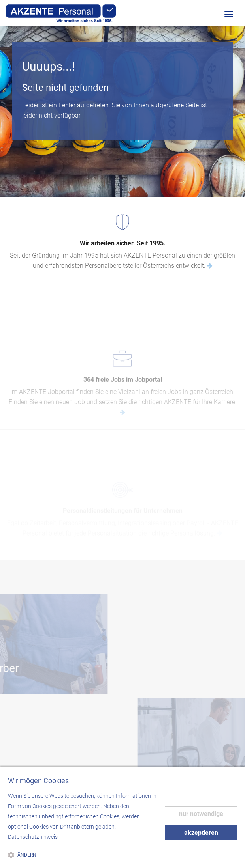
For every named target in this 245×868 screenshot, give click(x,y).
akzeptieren (201, 833)
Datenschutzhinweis (33, 837)
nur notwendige (201, 814)
